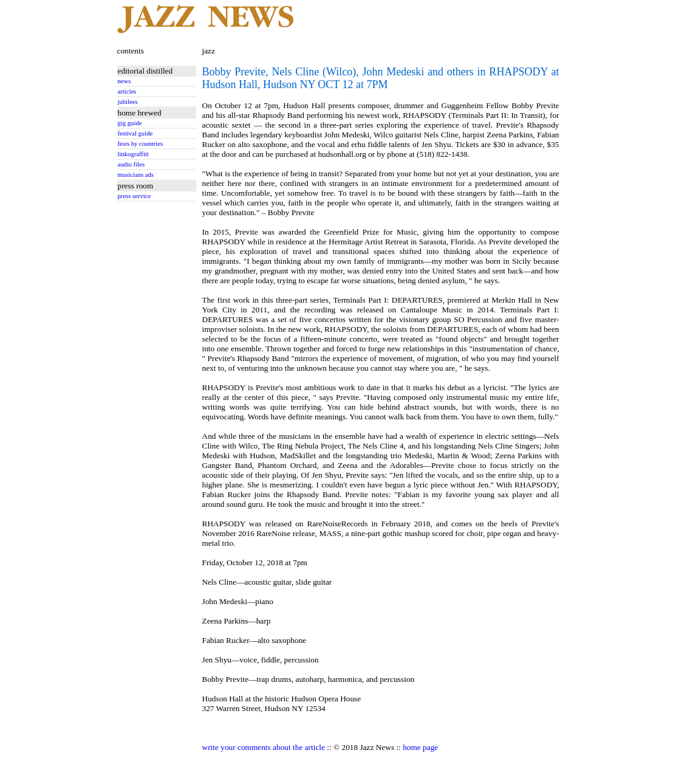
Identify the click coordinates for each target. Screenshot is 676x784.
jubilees (128, 102)
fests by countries (141, 144)
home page (420, 747)
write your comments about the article (264, 747)
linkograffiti (133, 154)
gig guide (130, 123)
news (125, 81)
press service (135, 196)
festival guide (135, 133)
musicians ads (136, 175)
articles (127, 91)
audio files (131, 164)
